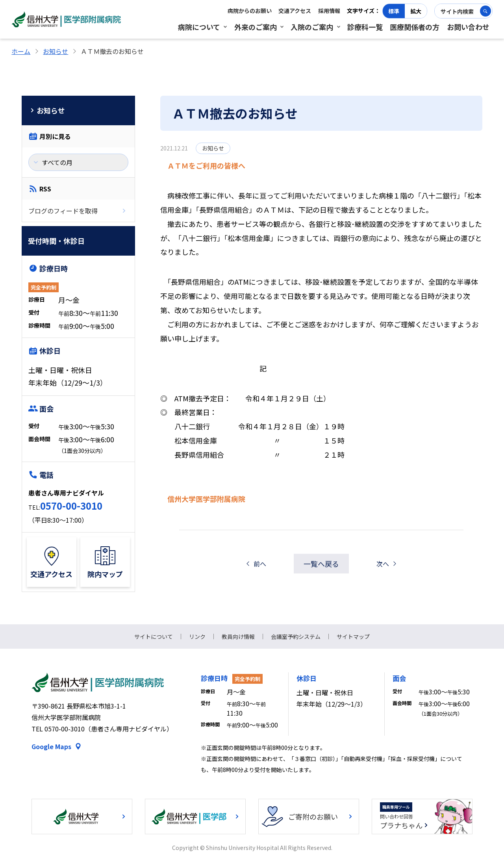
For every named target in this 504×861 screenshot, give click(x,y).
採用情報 (329, 11)
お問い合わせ (468, 27)
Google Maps (51, 746)
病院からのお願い (250, 11)
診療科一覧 (365, 27)
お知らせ (56, 51)
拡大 (416, 11)
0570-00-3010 (71, 506)
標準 (394, 11)
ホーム (21, 51)
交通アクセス (295, 11)
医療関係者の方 (415, 27)
